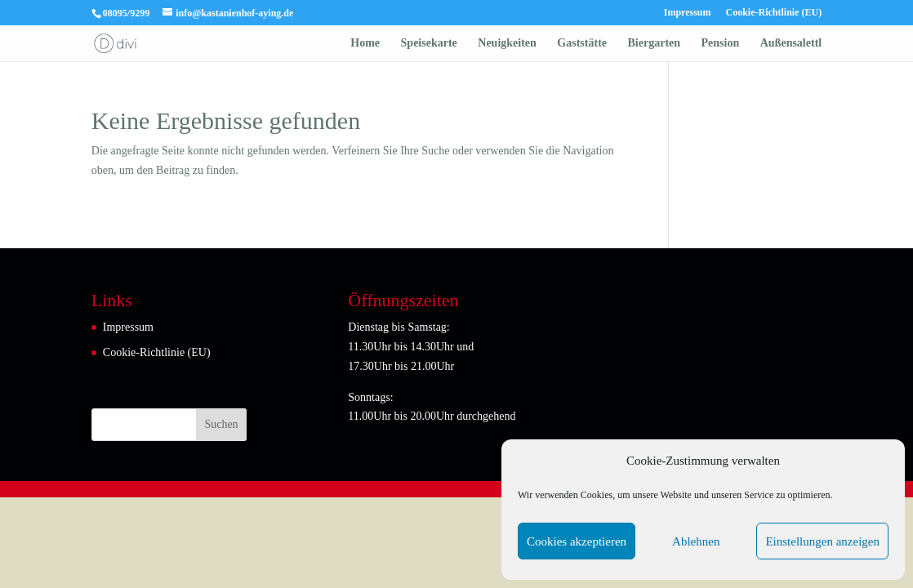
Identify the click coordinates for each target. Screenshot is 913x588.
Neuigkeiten (507, 43)
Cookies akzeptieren (577, 541)
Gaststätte (582, 43)
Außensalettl (791, 43)
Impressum (688, 13)
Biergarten (655, 43)
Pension (721, 43)
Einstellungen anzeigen (822, 541)
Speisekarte (429, 43)
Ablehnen (696, 541)
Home (365, 43)
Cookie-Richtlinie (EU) (774, 13)
